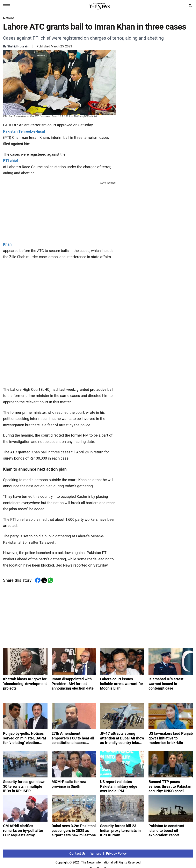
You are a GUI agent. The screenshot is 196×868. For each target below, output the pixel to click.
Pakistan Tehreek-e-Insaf (24, 131)
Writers (96, 854)
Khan (7, 244)
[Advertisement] (60, 211)
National (9, 18)
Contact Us (77, 854)
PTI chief (11, 160)
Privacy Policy (116, 854)
